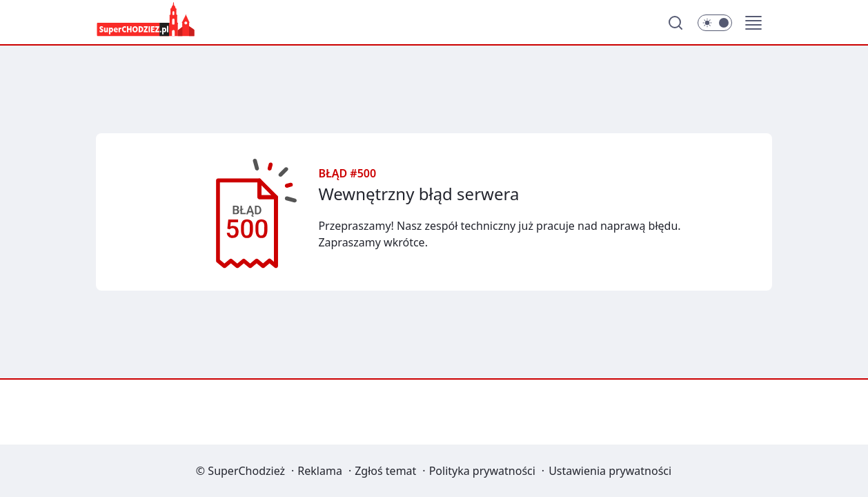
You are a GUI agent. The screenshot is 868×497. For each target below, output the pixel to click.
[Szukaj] (675, 23)
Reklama (320, 471)
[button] (753, 23)
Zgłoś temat (385, 471)
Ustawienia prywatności (610, 471)
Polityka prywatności (482, 471)
